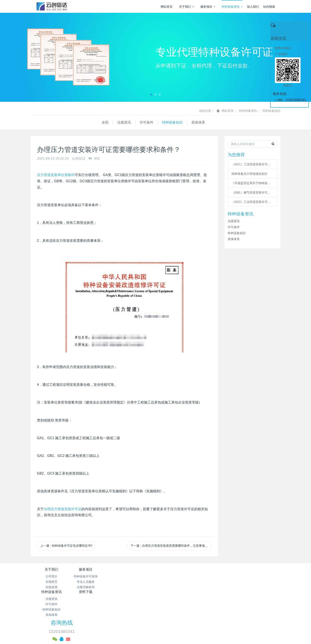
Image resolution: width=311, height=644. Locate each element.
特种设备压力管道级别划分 (249, 174)
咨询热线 (228, 572)
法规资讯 (53, 122)
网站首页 (167, 7)
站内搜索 (269, 7)
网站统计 (155, 615)
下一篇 (171, 546)
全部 (34, 122)
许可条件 (75, 122)
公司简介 (51, 576)
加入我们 (253, 7)
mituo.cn (182, 626)
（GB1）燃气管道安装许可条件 (252, 192)
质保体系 (127, 122)
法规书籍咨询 (93, 587)
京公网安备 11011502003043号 (156, 610)
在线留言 (51, 582)
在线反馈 (51, 587)
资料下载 (176, 569)
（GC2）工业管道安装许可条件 (252, 202)
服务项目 (208, 7)
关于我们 (186, 7)
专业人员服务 (93, 582)
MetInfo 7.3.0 (149, 626)
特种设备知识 (271, 111)
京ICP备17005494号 (196, 605)
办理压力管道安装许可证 (63, 509)
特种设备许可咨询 (93, 576)
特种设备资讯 (232, 7)
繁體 (155, 634)
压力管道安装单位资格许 (56, 175)
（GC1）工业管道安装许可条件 (252, 164)
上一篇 (66, 546)
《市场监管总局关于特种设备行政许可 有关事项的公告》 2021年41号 (252, 183)
